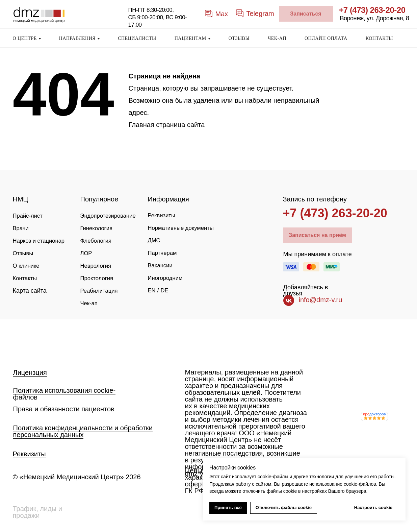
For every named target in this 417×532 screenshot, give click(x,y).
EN (152, 300)
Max (222, 14)
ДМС (155, 252)
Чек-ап (90, 301)
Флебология (97, 240)
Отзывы (24, 264)
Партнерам (164, 264)
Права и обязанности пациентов (64, 409)
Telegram (260, 14)
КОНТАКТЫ (379, 38)
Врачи (21, 228)
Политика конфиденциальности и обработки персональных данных (83, 431)
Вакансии (161, 276)
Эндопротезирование (110, 216)
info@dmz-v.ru (321, 300)
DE (166, 300)
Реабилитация (101, 289)
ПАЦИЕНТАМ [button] (190, 38)
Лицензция (30, 372)
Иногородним (167, 288)
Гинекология (98, 228)
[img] (38, 342)
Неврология (97, 264)
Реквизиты (163, 215)
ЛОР (87, 252)
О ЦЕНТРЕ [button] (25, 38)
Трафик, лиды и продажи (37, 512)
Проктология (98, 276)
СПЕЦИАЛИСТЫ (137, 38)
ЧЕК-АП (277, 38)
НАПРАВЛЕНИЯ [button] (77, 38)
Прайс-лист (29, 216)
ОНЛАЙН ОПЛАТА (326, 38)
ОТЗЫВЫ (239, 38)
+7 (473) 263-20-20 (372, 10)
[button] (306, 14)
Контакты (26, 289)
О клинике (27, 276)
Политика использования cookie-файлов (64, 394)
